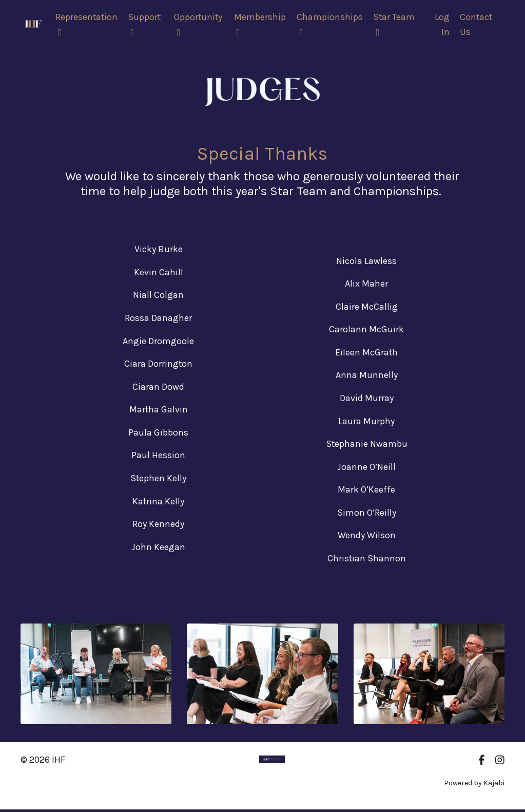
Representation (87, 25)
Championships (330, 25)
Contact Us (476, 25)
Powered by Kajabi (474, 785)
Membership (261, 25)
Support (145, 25)
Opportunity (200, 25)
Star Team (395, 25)
